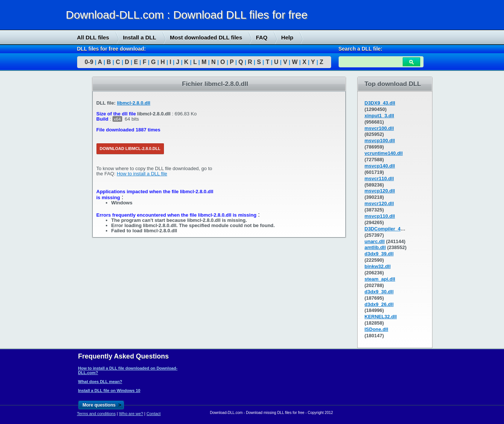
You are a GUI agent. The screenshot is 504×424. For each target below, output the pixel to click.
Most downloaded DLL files (206, 37)
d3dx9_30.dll (379, 292)
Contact (153, 414)
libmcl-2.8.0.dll (134, 103)
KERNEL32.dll (381, 317)
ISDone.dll (377, 329)
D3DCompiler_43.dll (388, 229)
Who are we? (131, 414)
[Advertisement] (56, 190)
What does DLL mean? (100, 382)
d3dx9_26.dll (379, 304)
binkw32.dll (378, 266)
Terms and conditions (96, 414)
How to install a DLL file (142, 174)
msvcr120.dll (379, 203)
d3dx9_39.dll (379, 254)
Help (287, 37)
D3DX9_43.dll (380, 103)
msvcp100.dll (380, 141)
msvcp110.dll (380, 216)
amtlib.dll (375, 247)
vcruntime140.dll (384, 153)
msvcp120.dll (380, 191)
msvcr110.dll (379, 178)
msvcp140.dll (380, 166)
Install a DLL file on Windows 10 (109, 390)
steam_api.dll (380, 279)
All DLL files (93, 37)
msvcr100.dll (379, 128)
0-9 (89, 62)
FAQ (262, 37)
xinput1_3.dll (379, 116)
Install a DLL (140, 37)
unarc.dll (375, 241)
